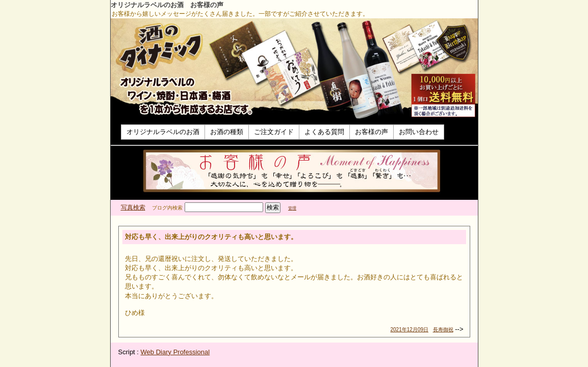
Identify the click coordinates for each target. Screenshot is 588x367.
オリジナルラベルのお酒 (163, 132)
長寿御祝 (443, 330)
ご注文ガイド (274, 132)
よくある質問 (324, 132)
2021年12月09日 (410, 330)
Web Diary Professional (175, 352)
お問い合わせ (419, 132)
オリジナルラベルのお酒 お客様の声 (167, 5)
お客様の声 (372, 132)
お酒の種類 (227, 132)
